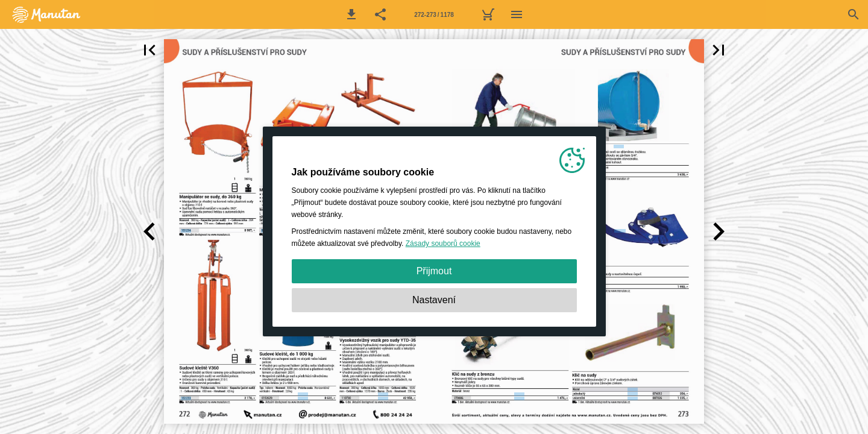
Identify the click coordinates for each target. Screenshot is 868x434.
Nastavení (434, 300)
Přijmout (434, 271)
